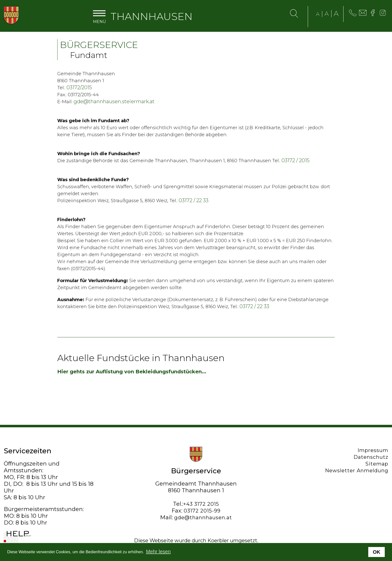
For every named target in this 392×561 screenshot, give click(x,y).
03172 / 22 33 (194, 200)
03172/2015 (79, 87)
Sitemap (377, 464)
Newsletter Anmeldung (357, 471)
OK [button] (376, 552)
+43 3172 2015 (201, 504)
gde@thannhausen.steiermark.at (114, 101)
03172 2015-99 (202, 511)
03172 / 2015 (295, 160)
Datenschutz (371, 457)
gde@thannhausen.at (203, 518)
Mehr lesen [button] (158, 552)
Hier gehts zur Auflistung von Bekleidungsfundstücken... (132, 372)
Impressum (373, 450)
